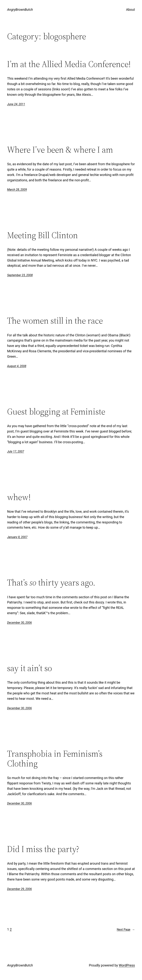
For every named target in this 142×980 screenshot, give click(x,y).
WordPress (127, 965)
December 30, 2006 (19, 623)
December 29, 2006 (19, 889)
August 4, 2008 (17, 366)
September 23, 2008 (20, 275)
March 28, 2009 (17, 190)
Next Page (126, 930)
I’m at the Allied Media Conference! (69, 64)
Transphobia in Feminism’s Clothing (55, 758)
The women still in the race (55, 321)
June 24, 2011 (16, 104)
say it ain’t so (29, 668)
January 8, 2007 (17, 537)
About (131, 10)
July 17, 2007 (15, 451)
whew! (19, 497)
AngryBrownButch (20, 10)
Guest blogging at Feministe (56, 411)
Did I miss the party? (43, 849)
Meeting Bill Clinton (42, 235)
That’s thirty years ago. (51, 582)
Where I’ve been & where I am (60, 150)
